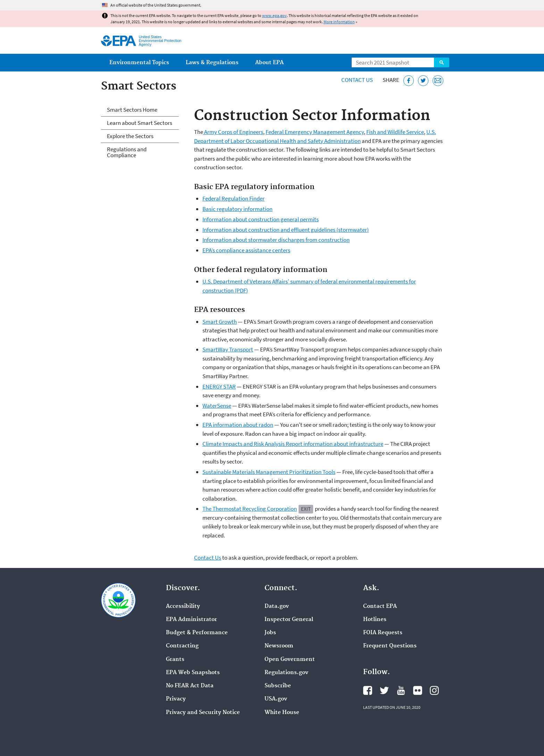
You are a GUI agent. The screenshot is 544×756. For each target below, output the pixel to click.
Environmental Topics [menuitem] (139, 63)
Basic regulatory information (237, 209)
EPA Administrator (191, 620)
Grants (175, 660)
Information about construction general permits (261, 219)
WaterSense (217, 406)
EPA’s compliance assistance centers (246, 250)
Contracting (182, 646)
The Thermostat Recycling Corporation (250, 509)
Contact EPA (380, 606)
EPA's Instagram (434, 690)
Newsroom (279, 646)
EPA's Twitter (384, 690)
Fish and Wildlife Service (395, 132)
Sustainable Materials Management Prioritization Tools (269, 472)
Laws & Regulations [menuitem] (212, 63)
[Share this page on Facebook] (409, 81)
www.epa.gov (274, 15)
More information (339, 22)
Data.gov (277, 606)
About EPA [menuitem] (269, 63)
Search (442, 62)
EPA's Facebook (368, 690)
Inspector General (289, 620)
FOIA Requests (383, 633)
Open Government (290, 660)
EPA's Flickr (418, 690)
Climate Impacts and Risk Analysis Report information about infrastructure (293, 444)
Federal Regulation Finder (233, 198)
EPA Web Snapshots (193, 673)
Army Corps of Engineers (233, 132)
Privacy (176, 699)
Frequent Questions (390, 646)
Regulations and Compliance (127, 152)
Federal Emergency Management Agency (315, 132)
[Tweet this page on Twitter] (423, 81)
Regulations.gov (286, 673)
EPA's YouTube (401, 690)
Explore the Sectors (130, 136)
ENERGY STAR (219, 387)
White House (282, 713)
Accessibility (183, 606)
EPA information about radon (238, 425)
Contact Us (357, 80)
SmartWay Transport (228, 349)
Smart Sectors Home (132, 110)
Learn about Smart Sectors (140, 123)
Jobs (270, 633)
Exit (306, 509)
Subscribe (278, 686)
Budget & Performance (197, 633)
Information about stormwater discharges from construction (276, 240)
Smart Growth (220, 322)
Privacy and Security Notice (203, 713)
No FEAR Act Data (190, 686)
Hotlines (375, 620)
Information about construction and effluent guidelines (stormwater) (286, 230)
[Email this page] (438, 81)
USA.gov (276, 699)
